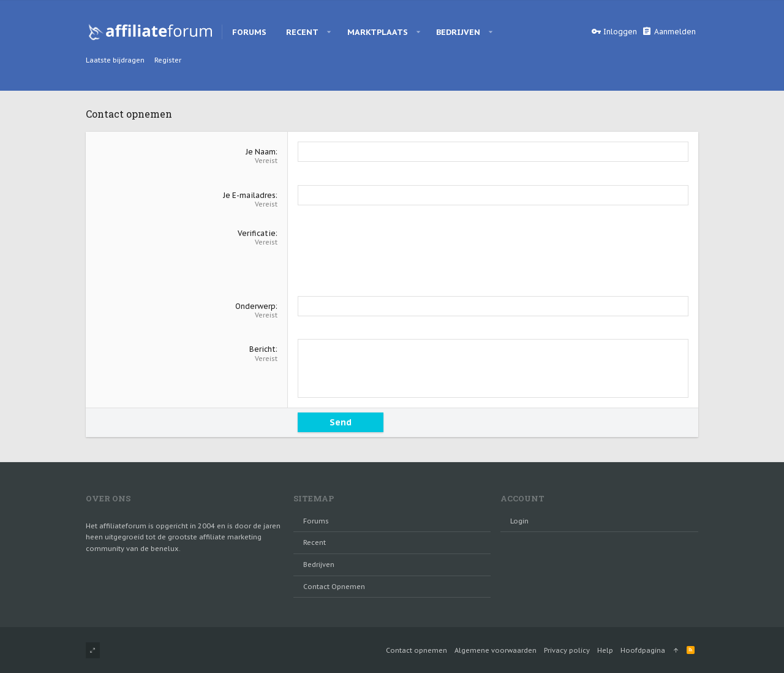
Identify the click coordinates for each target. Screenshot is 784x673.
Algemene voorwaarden (496, 650)
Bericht (262, 349)
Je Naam (261, 152)
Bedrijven (319, 565)
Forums (316, 521)
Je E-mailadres (249, 195)
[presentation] (391, 253)
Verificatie (257, 233)
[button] (329, 32)
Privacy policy (567, 650)
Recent (315, 542)
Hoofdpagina (643, 650)
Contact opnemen (334, 587)
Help (605, 650)
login (519, 521)
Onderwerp (255, 306)
